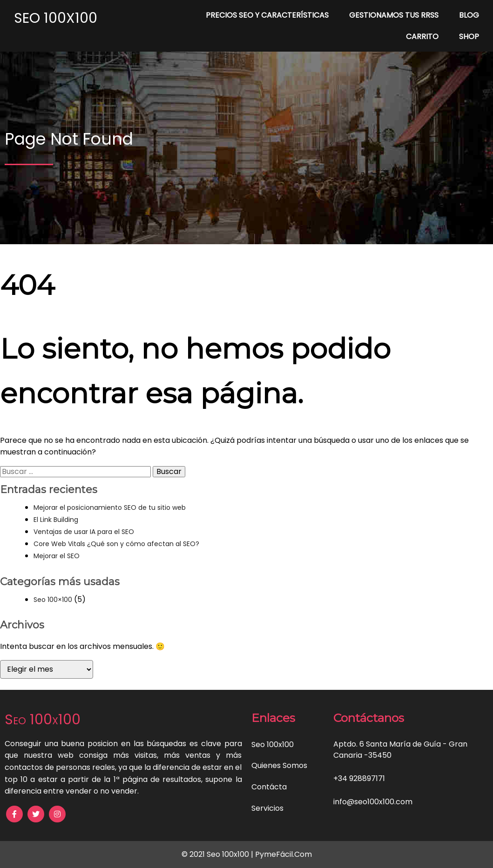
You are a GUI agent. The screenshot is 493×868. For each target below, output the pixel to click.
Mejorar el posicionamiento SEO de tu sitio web (110, 507)
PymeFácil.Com (284, 854)
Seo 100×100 (53, 600)
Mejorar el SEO (57, 556)
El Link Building (56, 520)
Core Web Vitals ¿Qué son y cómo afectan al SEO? (116, 544)
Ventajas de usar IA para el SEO (84, 532)
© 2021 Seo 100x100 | (218, 854)
